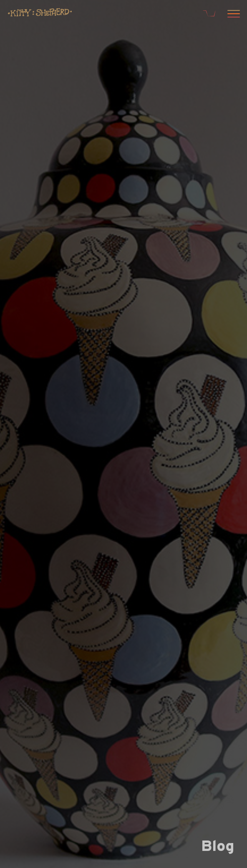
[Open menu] (232, 15)
